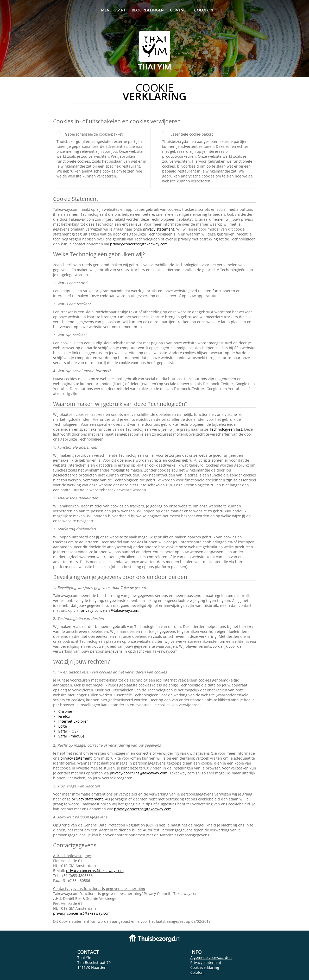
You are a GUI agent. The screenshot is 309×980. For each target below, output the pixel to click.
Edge (63, 726)
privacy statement (159, 229)
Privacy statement (206, 962)
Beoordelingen (148, 10)
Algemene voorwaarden (211, 957)
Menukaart (113, 10)
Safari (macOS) (71, 736)
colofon (204, 10)
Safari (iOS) (68, 731)
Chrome (65, 711)
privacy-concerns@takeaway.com (139, 244)
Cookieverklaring (205, 967)
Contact (179, 10)
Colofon (197, 972)
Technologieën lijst (226, 429)
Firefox (64, 716)
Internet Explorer (73, 721)
